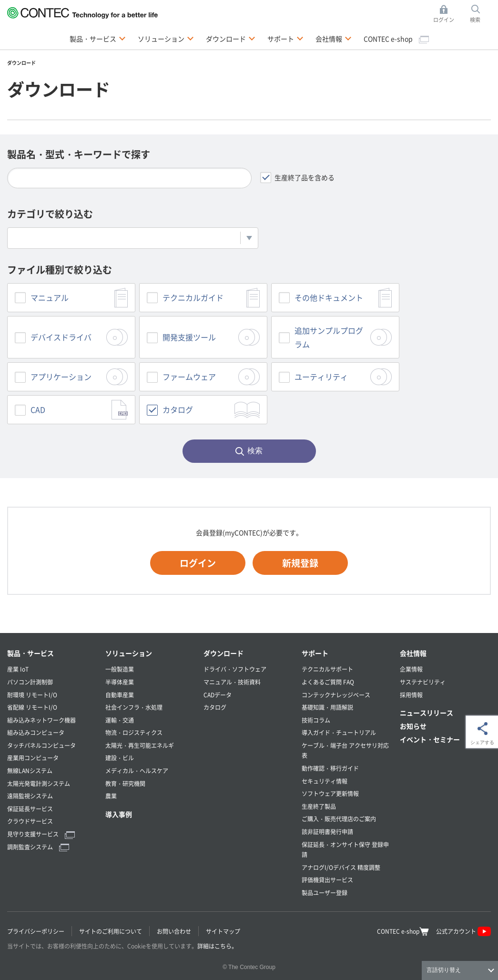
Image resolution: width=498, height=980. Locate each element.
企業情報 (411, 669)
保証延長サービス (30, 809)
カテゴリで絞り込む (50, 214)
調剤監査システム (38, 847)
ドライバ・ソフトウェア (235, 669)
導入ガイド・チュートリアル (339, 732)
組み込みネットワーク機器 (41, 720)
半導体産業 (120, 682)
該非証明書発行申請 (327, 832)
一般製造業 (120, 669)
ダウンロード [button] (231, 38)
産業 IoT (18, 669)
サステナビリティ (423, 682)
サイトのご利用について (111, 931)
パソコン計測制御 (30, 682)
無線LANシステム (30, 771)
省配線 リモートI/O (32, 707)
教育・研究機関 (125, 783)
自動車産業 (120, 695)
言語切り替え (444, 970)
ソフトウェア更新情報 (330, 793)
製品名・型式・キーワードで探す (79, 154)
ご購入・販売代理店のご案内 (339, 819)
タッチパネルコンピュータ (41, 745)
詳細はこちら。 (217, 946)
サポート (315, 653)
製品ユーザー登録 (325, 893)
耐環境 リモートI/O (32, 695)
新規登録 (300, 563)
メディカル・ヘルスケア (137, 771)
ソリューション (129, 653)
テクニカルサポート (327, 669)
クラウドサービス (30, 821)
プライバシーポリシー (36, 931)
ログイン (198, 563)
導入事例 (119, 814)
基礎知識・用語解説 (327, 707)
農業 (111, 796)
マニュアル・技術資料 (232, 682)
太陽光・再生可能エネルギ (140, 745)
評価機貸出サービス (327, 880)
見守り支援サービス (41, 834)
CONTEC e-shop (396, 39)
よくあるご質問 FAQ (328, 682)
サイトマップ (223, 931)
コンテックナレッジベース (336, 695)
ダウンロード (224, 653)
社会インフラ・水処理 (134, 707)
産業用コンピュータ (33, 758)
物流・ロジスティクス (134, 732)
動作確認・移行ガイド (330, 768)
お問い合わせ (174, 931)
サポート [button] (285, 38)
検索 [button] (480, 14)
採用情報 (411, 695)
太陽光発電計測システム (39, 783)
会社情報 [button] (334, 38)
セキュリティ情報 (325, 781)
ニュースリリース (427, 713)
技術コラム (316, 720)
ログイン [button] (446, 14)
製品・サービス (30, 653)
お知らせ (413, 726)
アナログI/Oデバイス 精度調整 (341, 867)
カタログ (215, 707)
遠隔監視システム (30, 796)
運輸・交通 (120, 720)
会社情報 (413, 653)
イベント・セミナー (430, 739)
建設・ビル (120, 758)
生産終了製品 (319, 806)
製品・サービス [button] (98, 38)
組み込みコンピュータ (36, 732)
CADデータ (218, 695)
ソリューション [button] (166, 38)
